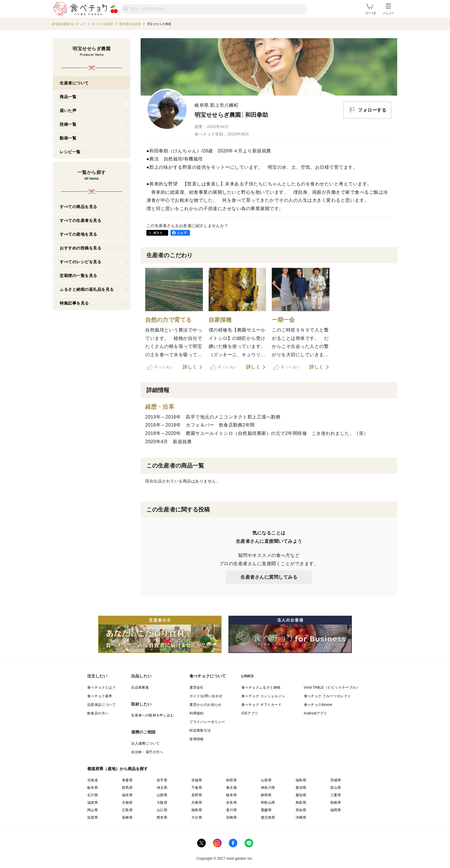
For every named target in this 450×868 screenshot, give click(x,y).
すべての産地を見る (78, 234)
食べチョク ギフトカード (261, 705)
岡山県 (93, 810)
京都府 (127, 803)
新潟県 (301, 788)
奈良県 (231, 803)
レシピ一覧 (70, 152)
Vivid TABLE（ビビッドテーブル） (332, 687)
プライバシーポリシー (207, 722)
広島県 (127, 810)
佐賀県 (93, 817)
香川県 (231, 810)
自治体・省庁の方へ (147, 752)
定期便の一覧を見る (78, 276)
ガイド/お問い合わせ (206, 696)
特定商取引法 (200, 731)
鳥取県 (301, 803)
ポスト (158, 233)
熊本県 (162, 817)
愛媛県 (266, 810)
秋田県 (231, 780)
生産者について (74, 83)
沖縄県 (301, 817)
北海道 (93, 780)
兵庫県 (197, 803)
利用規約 (197, 713)
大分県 (197, 817)
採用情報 (197, 739)
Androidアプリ (316, 713)
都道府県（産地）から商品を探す (118, 769)
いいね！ (160, 367)
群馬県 (127, 788)
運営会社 (197, 687)
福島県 (301, 780)
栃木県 (93, 788)
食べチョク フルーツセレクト (328, 696)
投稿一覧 (68, 124)
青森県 (127, 780)
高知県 (301, 810)
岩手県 (162, 780)
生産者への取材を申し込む (153, 715)
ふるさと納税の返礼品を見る (87, 289)
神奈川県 (268, 788)
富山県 (336, 788)
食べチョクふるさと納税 (261, 687)
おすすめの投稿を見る (81, 248)
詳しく (190, 367)
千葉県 (197, 788)
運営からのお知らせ (205, 705)
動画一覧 (68, 138)
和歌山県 (268, 803)
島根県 (336, 803)
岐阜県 (231, 795)
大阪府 (162, 803)
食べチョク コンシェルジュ (263, 696)
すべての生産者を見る (81, 220)
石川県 (93, 795)
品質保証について (101, 705)
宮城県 (197, 780)
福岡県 (336, 810)
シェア (182, 233)
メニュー (388, 9)
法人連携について (145, 743)
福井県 (127, 795)
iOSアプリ (250, 713)
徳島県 (197, 810)
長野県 (197, 795)
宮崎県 (231, 817)
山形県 (266, 780)
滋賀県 (93, 803)
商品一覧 (68, 97)
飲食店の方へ (98, 713)
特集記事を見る (74, 303)
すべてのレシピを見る (81, 262)
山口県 (162, 810)
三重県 (336, 795)
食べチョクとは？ (101, 687)
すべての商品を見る (78, 207)
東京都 (231, 788)
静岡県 (266, 795)
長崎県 (127, 817)
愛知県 (301, 795)
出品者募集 (140, 687)
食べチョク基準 (100, 696)
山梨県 (162, 795)
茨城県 (336, 780)
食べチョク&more (318, 705)
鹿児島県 (268, 817)
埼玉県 (162, 788)
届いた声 (68, 111)
